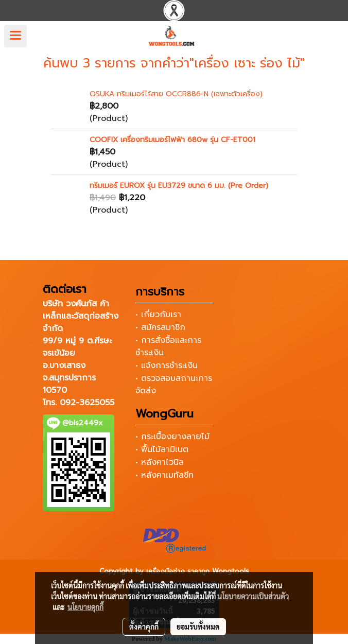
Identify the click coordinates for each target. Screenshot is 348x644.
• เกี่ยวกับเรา (158, 315)
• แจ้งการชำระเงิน (167, 365)
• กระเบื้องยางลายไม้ (172, 437)
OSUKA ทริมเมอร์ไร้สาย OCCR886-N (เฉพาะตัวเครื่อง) (176, 94)
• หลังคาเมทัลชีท (164, 475)
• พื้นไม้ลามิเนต (162, 449)
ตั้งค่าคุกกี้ (144, 626)
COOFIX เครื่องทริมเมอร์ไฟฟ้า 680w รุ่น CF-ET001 (172, 140)
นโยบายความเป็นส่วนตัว (253, 596)
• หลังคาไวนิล (160, 462)
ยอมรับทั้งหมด (198, 626)
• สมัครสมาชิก (160, 327)
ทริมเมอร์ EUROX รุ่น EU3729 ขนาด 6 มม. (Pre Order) (179, 186)
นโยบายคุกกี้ (85, 607)
